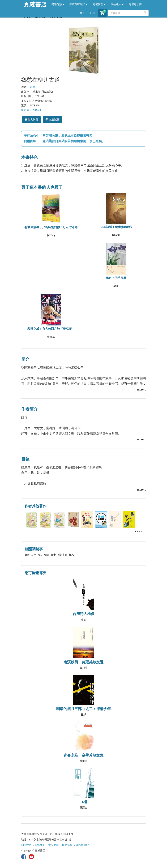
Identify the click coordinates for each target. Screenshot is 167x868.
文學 (34, 555)
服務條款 (67, 845)
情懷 (47, 555)
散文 (40, 555)
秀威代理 (99, 4)
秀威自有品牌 (78, 4)
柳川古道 (62, 555)
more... (142, 389)
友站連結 (117, 4)
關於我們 (26, 845)
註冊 (93, 13)
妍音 (33, 87)
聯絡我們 (40, 845)
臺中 (53, 555)
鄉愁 (71, 555)
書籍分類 (58, 4)
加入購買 (31, 120)
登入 (82, 13)
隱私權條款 (82, 845)
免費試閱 (52, 120)
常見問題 (54, 845)
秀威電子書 (135, 4)
